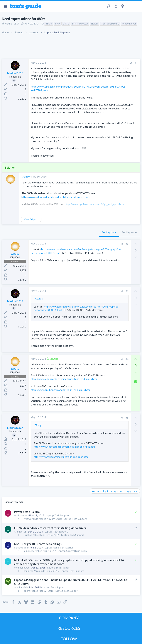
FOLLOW (69, 639)
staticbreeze (21, 515)
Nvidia (95, 24)
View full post (31, 219)
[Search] (137, 6)
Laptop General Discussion (59, 548)
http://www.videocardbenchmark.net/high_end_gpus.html (55, 197)
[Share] (131, 63)
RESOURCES (69, 628)
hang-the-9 (30, 571)
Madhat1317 (12, 24)
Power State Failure (27, 512)
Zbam (27, 591)
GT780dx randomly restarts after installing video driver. (50, 528)
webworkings (31, 519)
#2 (127, 244)
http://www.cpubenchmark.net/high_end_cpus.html (61, 390)
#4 (127, 359)
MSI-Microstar (80, 24)
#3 (127, 291)
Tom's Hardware (110, 24)
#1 (136, 63)
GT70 (66, 24)
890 (57, 24)
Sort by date (109, 232)
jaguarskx (29, 551)
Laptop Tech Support (58, 515)
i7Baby (26, 176)
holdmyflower (22, 568)
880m (49, 24)
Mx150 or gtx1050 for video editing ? (38, 544)
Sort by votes (130, 232)
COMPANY (69, 618)
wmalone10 (20, 587)
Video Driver (129, 24)
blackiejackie (21, 548)
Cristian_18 (20, 532)
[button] (5, 6)
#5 (127, 418)
